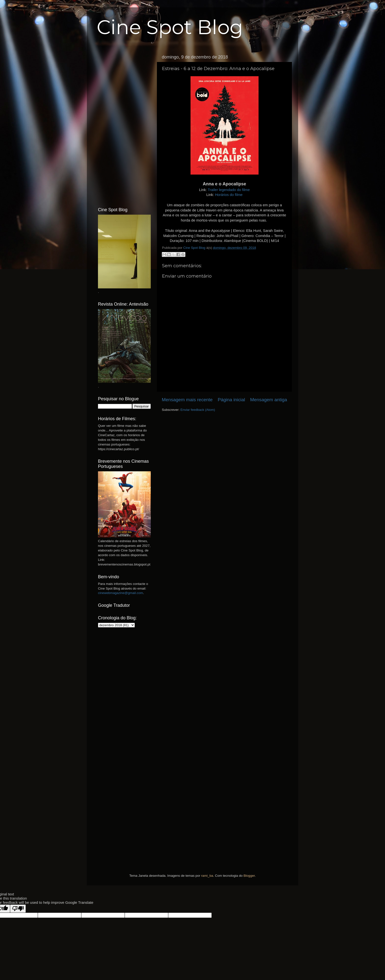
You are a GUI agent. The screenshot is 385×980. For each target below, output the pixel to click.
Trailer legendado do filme (229, 190)
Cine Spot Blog (170, 27)
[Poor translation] (18, 909)
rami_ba (207, 876)
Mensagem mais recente (187, 400)
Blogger (249, 876)
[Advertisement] (124, 126)
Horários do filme (229, 195)
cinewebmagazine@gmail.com (120, 593)
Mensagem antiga (269, 400)
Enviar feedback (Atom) (198, 410)
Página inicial (231, 400)
